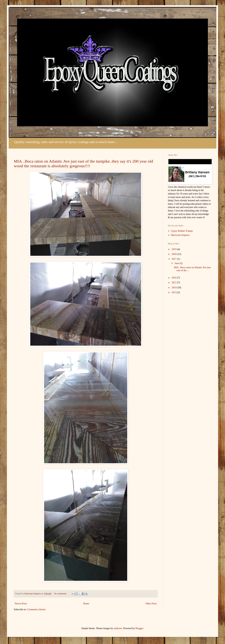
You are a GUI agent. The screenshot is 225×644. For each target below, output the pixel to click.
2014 (174, 288)
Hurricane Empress (180, 235)
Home (86, 604)
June (177, 263)
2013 (174, 292)
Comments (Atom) (36, 609)
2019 (174, 249)
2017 (174, 259)
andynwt (118, 628)
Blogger (139, 628)
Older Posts (151, 604)
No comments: (61, 594)
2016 (174, 278)
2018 (174, 254)
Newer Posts (21, 604)
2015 (174, 283)
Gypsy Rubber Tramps (182, 231)
